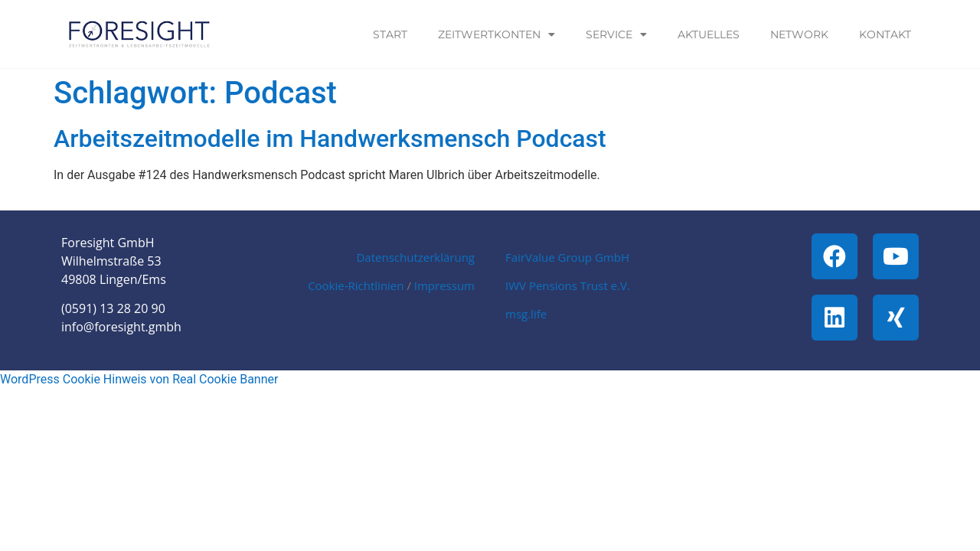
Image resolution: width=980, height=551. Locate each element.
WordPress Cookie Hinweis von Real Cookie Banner (139, 379)
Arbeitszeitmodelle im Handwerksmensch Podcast (330, 139)
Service (616, 34)
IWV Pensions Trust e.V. (568, 285)
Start (390, 34)
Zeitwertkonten (497, 34)
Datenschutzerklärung (415, 257)
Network (799, 34)
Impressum (444, 285)
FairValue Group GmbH (567, 257)
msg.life (526, 314)
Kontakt (885, 34)
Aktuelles (709, 34)
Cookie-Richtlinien (356, 285)
